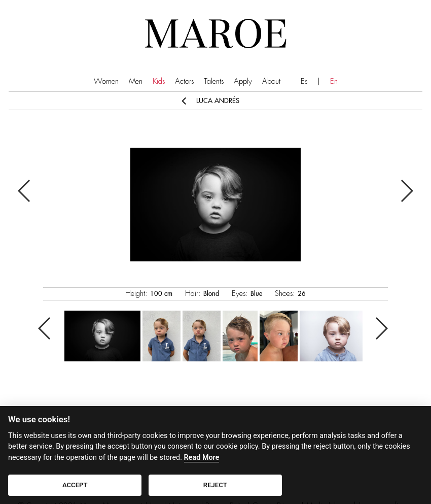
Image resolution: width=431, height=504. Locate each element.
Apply (243, 81)
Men (136, 81)
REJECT (215, 485)
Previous (25, 191)
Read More (202, 458)
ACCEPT (75, 485)
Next (406, 191)
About (271, 81)
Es (304, 81)
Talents (214, 81)
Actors (184, 81)
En (334, 81)
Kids (159, 81)
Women (106, 81)
